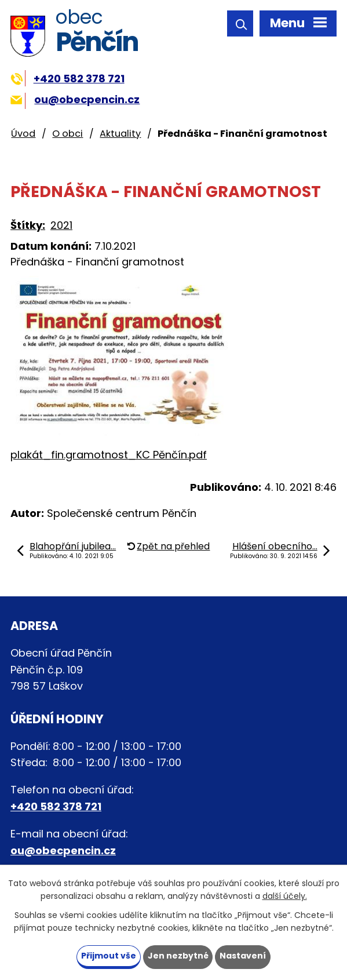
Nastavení (243, 956)
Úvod (23, 134)
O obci (67, 134)
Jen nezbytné (178, 956)
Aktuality (120, 134)
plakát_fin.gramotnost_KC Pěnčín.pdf (109, 455)
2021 (61, 225)
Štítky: (28, 225)
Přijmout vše (109, 956)
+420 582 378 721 (67, 79)
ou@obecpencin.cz (75, 99)
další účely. (285, 896)
